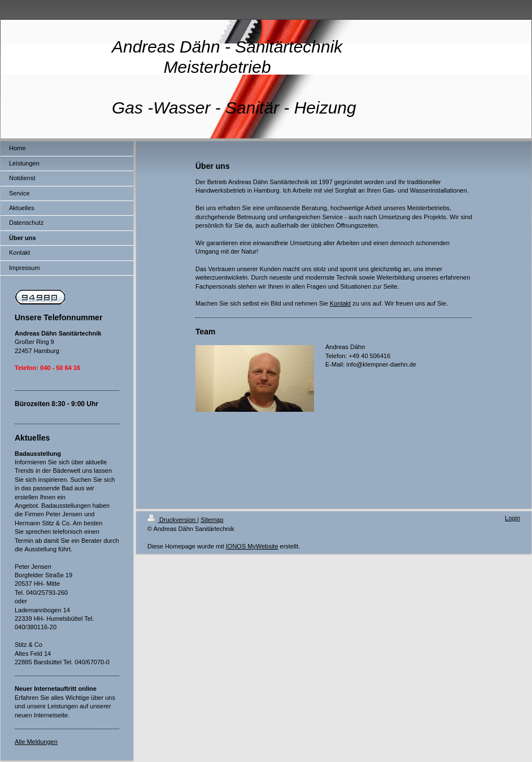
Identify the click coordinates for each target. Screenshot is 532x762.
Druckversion (172, 520)
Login (513, 518)
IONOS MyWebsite (252, 546)
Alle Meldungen (36, 742)
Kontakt (340, 303)
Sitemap (212, 520)
